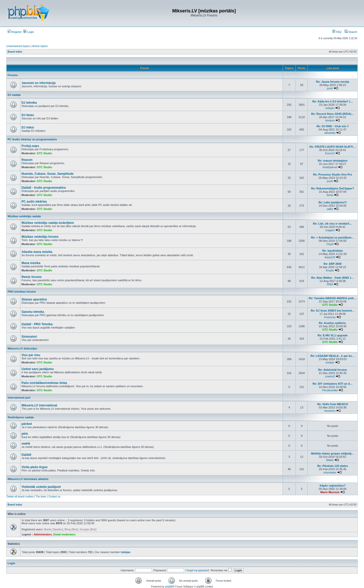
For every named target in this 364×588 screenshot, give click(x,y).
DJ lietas (28, 115)
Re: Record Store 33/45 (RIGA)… (333, 114)
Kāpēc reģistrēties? (333, 486)
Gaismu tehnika (33, 312)
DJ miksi (28, 127)
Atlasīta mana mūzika (37, 252)
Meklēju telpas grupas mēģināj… (333, 453)
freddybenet (330, 167)
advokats (330, 133)
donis (330, 195)
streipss (330, 120)
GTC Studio (45, 153)
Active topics (40, 46)
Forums (13, 75)
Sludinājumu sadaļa (21, 417)
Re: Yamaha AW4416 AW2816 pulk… (333, 298)
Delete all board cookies (20, 497)
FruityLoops (30, 146)
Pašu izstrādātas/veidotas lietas (44, 383)
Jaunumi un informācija (39, 83)
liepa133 (330, 257)
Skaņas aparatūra (34, 299)
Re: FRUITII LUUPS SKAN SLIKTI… (333, 147)
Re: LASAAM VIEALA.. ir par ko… (333, 356)
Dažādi (26, 455)
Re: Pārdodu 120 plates (333, 466)
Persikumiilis (330, 390)
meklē (26, 444)
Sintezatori (29, 337)
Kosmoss (330, 317)
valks (330, 209)
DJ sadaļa (14, 95)
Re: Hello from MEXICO (333, 404)
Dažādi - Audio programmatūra (44, 188)
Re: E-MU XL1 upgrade (333, 335)
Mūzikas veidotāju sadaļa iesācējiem (48, 223)
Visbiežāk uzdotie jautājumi (41, 487)
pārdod (27, 424)
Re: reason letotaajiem (333, 161)
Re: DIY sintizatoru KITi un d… (333, 384)
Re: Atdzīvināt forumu (333, 370)
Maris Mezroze (330, 492)
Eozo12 (330, 153)
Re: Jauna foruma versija (333, 82)
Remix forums (32, 277)
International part (19, 398)
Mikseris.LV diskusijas (22, 349)
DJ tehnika (29, 103)
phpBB (169, 587)
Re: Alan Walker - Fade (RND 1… (333, 278)
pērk (25, 434)
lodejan (330, 108)
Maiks (330, 460)
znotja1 (330, 362)
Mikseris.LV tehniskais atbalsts (28, 479)
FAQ (337, 32)
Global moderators (64, 535)
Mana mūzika (31, 263)
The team (41, 497)
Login (29, 32)
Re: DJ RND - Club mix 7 (333, 126)
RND (330, 284)
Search (351, 32)
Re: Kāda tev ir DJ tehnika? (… (333, 101)
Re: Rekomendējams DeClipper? (333, 188)
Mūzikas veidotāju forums (40, 237)
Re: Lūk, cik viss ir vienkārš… (333, 224)
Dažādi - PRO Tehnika (37, 324)
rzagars (330, 230)
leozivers (330, 411)
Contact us (54, 497)
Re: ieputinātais (333, 251)
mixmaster (330, 472)
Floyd (330, 244)
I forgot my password (197, 570)
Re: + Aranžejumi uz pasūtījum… (333, 237)
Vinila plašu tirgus (35, 467)
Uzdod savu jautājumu (38, 369)
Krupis (330, 270)
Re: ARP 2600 (333, 264)
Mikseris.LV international (39, 405)
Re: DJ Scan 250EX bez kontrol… (333, 311)
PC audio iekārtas (34, 202)
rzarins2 (330, 376)
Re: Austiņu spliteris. (333, 323)
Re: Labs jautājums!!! (333, 202)
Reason (27, 160)
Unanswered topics (18, 46)
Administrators (43, 535)
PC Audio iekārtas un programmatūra (32, 139)
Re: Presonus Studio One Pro (333, 175)
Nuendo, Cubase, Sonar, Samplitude (48, 174)
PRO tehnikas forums (22, 292)
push (330, 88)
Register (15, 32)
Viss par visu (31, 355)
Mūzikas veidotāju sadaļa (24, 216)
